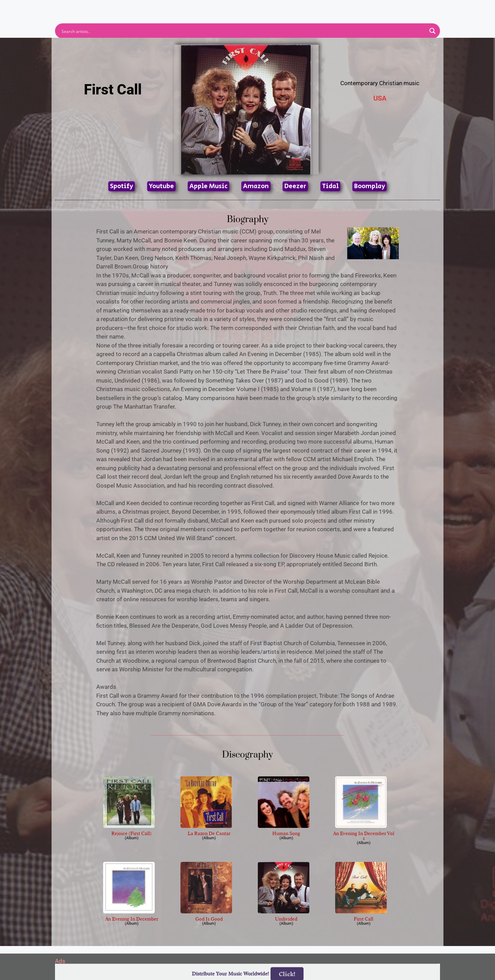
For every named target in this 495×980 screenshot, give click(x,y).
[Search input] (243, 31)
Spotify (122, 186)
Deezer (295, 186)
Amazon (256, 186)
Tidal (330, 186)
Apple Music (208, 186)
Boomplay (370, 186)
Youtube (161, 186)
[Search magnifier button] (432, 31)
